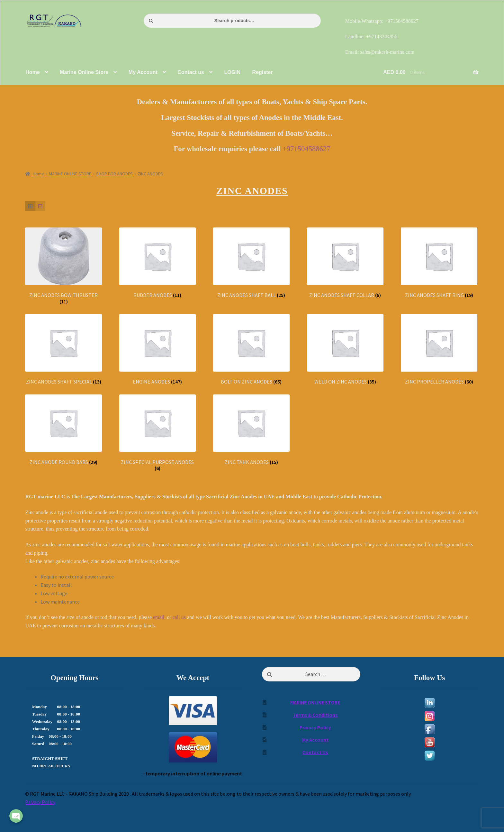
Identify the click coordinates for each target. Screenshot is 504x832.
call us (179, 617)
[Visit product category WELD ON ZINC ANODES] (345, 350)
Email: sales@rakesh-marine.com (380, 52)
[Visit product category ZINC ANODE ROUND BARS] (63, 430)
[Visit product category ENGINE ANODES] (157, 350)
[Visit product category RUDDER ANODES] (157, 263)
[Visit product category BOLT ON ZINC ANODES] (251, 350)
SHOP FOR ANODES (114, 174)
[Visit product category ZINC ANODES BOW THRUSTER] (63, 266)
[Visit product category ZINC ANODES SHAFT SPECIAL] (63, 350)
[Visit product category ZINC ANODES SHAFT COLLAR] (345, 263)
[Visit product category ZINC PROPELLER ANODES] (439, 350)
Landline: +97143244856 (371, 37)
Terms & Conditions (315, 715)
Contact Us (315, 752)
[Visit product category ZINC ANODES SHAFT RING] (439, 263)
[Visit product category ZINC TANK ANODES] (251, 430)
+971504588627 (306, 149)
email (159, 617)
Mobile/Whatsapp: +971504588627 (382, 21)
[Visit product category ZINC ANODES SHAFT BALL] (251, 263)
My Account (315, 740)
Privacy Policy (315, 727)
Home (38, 174)
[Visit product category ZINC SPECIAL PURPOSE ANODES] (157, 433)
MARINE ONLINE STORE (70, 174)
